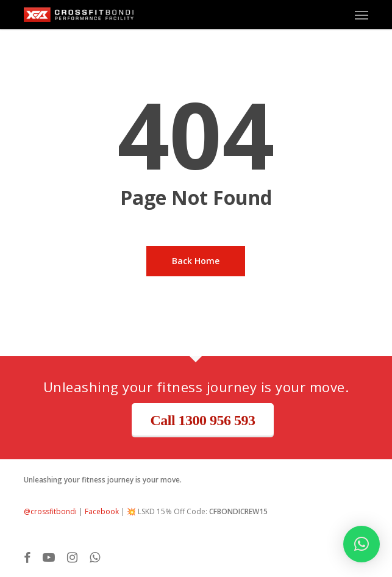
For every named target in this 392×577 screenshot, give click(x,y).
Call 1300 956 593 (202, 420)
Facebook (102, 511)
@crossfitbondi (50, 511)
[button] (362, 15)
